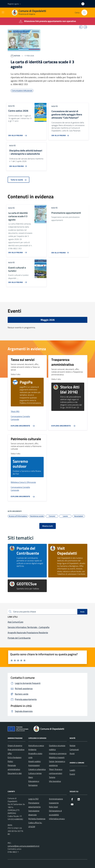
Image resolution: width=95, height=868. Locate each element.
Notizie (72, 745)
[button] (14, 4)
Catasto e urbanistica (37, 769)
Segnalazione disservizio (34, 813)
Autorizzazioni (34, 765)
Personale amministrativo (14, 767)
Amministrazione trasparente (56, 801)
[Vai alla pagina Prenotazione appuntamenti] (61, 252)
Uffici (10, 753)
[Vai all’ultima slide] (81, 27)
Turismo (52, 777)
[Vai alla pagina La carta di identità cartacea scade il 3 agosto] (17, 252)
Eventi (72, 774)
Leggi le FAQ (33, 799)
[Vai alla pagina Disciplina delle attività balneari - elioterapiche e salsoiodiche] (18, 165)
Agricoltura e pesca (36, 745)
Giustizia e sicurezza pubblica (57, 747)
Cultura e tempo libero (35, 775)
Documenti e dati (15, 773)
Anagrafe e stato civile (35, 755)
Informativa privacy (57, 819)
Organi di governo (15, 745)
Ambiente (32, 749)
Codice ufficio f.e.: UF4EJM (35, 825)
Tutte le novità (18, 180)
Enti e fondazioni (15, 757)
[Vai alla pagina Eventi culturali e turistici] (17, 281)
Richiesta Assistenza (37, 819)
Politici (10, 761)
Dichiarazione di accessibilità (55, 813)
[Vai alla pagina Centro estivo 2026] (17, 135)
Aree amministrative (16, 749)
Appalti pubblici (35, 761)
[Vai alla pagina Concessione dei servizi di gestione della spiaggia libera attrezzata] (61, 135)
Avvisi (72, 753)
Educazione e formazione (34, 783)
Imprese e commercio (58, 753)
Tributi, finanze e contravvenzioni (56, 771)
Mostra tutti (48, 526)
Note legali (53, 807)
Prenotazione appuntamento (34, 805)
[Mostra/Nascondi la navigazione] (3, 12)
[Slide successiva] (85, 27)
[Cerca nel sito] (84, 13)
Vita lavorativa (55, 781)
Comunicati (74, 749)
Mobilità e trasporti (57, 757)
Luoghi (72, 770)
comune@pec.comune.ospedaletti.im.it (24, 846)
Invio (82, 612)
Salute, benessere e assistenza (57, 763)
